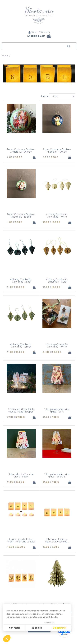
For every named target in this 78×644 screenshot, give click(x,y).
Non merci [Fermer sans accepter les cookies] (14, 628)
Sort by (45, 96)
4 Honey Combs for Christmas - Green (21, 345)
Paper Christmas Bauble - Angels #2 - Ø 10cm (21, 150)
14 (47, 222)
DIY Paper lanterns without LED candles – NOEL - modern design (57, 542)
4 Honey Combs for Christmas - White (57, 215)
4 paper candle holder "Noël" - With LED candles (21, 540)
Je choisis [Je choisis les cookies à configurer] (37, 628)
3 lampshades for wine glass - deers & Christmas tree (57, 477)
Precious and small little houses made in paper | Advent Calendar (21, 412)
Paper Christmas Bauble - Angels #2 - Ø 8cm (21, 215)
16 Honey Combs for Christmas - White (57, 345)
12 (47, 547)
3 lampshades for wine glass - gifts (57, 410)
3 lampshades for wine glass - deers (21, 475)
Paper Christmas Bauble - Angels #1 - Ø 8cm (57, 150)
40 (12, 547)
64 (47, 352)
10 (56, 222)
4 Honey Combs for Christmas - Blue (21, 280)
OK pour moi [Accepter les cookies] (60, 628)
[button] (7, 639)
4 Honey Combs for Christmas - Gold (57, 280)
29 (20, 417)
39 (11, 417)
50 (57, 352)
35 (21, 547)
